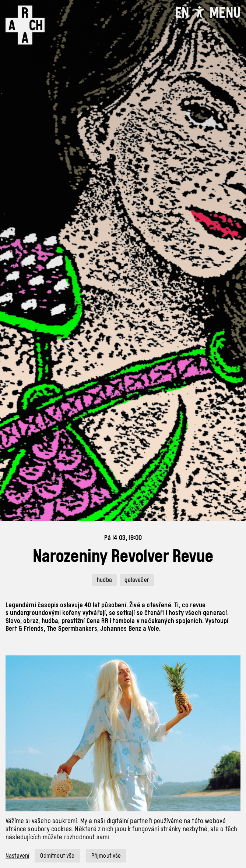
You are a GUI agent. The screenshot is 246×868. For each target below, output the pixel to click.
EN (182, 13)
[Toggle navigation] (225, 13)
